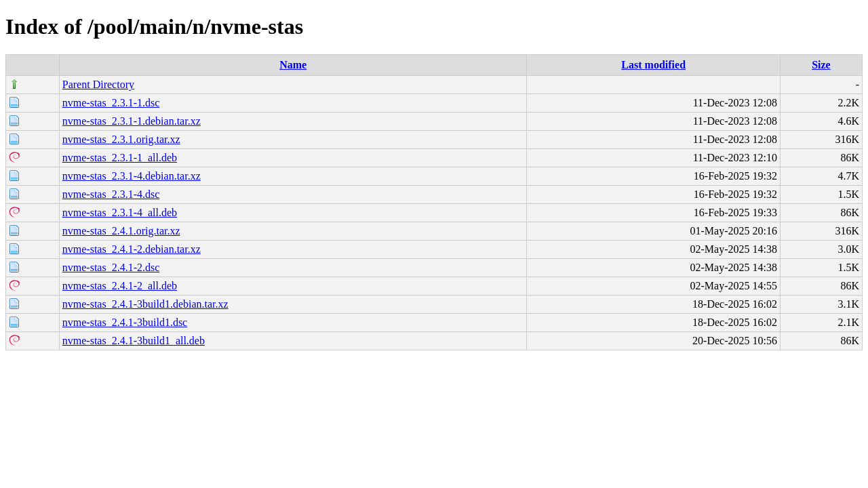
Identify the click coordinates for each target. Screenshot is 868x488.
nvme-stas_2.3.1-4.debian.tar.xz (132, 176)
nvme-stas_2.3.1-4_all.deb (120, 212)
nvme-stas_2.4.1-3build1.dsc (125, 322)
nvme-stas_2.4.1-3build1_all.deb (134, 341)
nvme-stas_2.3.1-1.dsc (111, 103)
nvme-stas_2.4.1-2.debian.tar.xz (132, 249)
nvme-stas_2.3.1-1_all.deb (120, 158)
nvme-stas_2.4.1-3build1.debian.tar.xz (145, 304)
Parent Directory (98, 84)
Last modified (653, 65)
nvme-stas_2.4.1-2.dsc (111, 267)
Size (821, 65)
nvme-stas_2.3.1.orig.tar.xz (121, 139)
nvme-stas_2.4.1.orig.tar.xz (121, 231)
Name (293, 65)
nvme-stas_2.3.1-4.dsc (111, 194)
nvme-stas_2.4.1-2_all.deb (120, 286)
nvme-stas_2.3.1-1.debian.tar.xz (132, 121)
